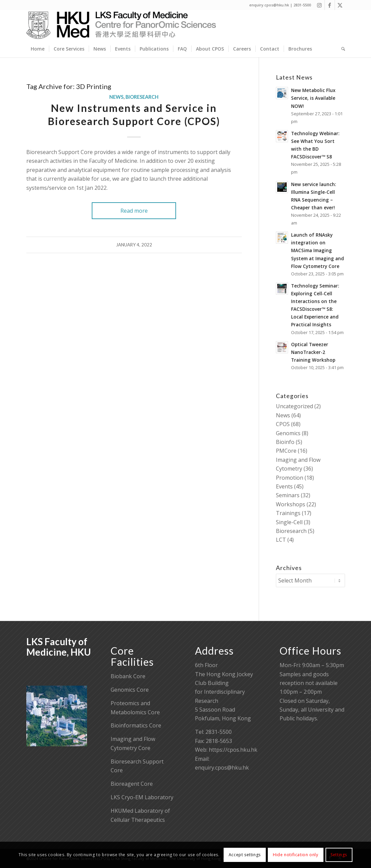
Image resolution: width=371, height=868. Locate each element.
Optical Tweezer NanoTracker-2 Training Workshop (313, 352)
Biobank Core (128, 676)
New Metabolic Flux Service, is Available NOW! (313, 98)
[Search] (341, 49)
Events (284, 486)
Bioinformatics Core (136, 725)
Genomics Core (130, 690)
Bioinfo (285, 442)
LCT (281, 540)
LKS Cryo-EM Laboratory (142, 797)
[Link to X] (340, 5)
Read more (134, 211)
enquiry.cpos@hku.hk (222, 768)
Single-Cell (289, 522)
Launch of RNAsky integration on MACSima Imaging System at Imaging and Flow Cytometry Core (318, 250)
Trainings (288, 513)
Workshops (291, 504)
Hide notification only (295, 855)
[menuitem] (38, 49)
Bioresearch (142, 97)
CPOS (283, 424)
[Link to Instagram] (320, 5)
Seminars (288, 495)
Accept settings (245, 855)
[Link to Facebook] (330, 5)
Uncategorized (294, 406)
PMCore (286, 451)
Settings (339, 855)
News (116, 97)
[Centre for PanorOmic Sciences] (121, 25)
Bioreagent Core (132, 784)
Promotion (290, 478)
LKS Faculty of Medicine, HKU (59, 647)
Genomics (288, 433)
